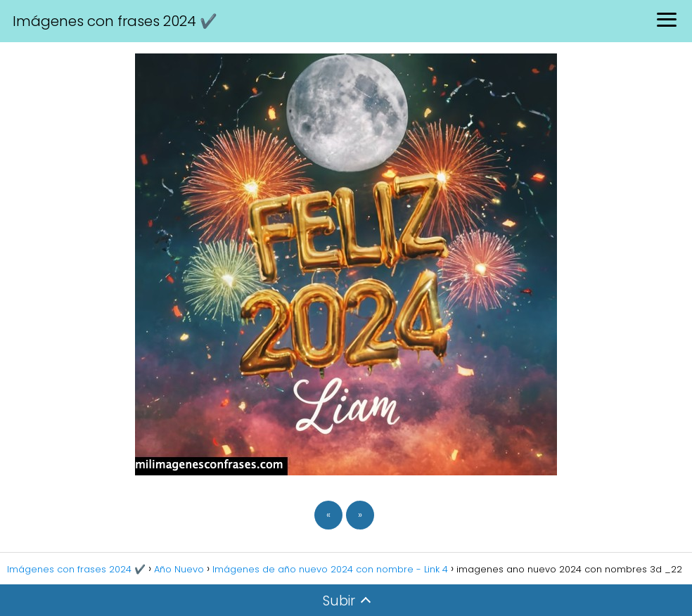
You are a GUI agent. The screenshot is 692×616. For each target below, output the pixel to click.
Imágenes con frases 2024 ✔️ (115, 21)
